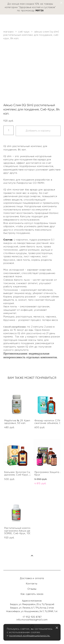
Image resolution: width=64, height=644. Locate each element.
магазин (9, 32)
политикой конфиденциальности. (30, 636)
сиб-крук (24, 32)
